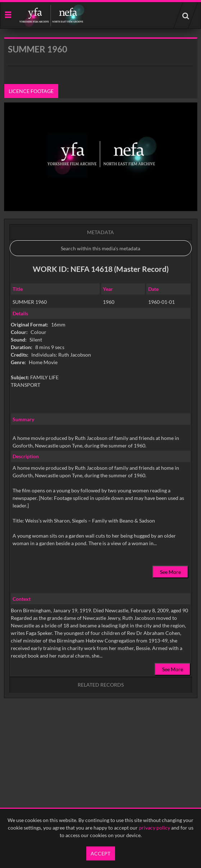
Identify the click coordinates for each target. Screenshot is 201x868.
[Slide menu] (8, 14)
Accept (100, 853)
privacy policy (154, 828)
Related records (101, 685)
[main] (101, 386)
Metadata (100, 232)
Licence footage (31, 91)
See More (170, 572)
